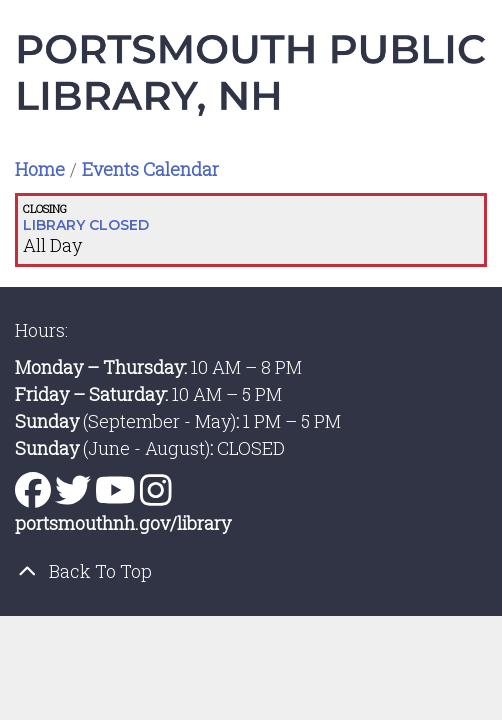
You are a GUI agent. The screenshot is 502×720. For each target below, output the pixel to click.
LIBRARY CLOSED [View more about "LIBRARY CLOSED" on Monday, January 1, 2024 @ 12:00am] (86, 225)
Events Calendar (150, 169)
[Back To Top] (251, 571)
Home (40, 169)
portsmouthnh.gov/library (123, 523)
